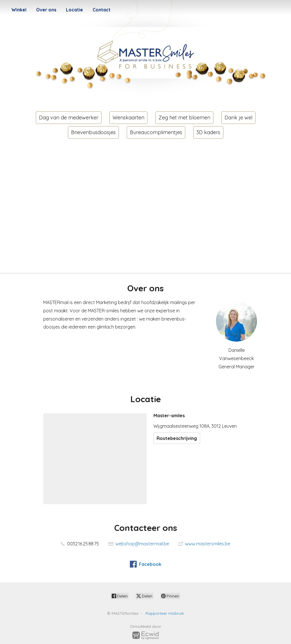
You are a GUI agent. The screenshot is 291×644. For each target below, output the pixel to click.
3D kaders (208, 132)
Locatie (74, 10)
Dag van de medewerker (69, 118)
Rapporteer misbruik (165, 613)
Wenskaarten (128, 118)
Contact (102, 10)
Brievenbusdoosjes (93, 132)
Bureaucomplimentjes (156, 132)
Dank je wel (238, 118)
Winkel (19, 10)
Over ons (46, 10)
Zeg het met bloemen (184, 118)
